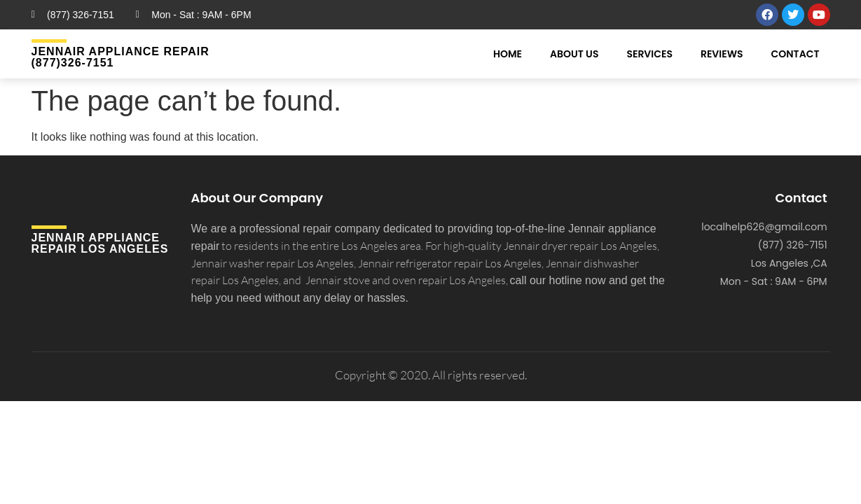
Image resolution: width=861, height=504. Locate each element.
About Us (574, 54)
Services (649, 54)
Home (508, 54)
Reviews (722, 54)
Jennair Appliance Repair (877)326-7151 (120, 57)
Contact (795, 54)
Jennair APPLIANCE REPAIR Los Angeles (100, 243)
